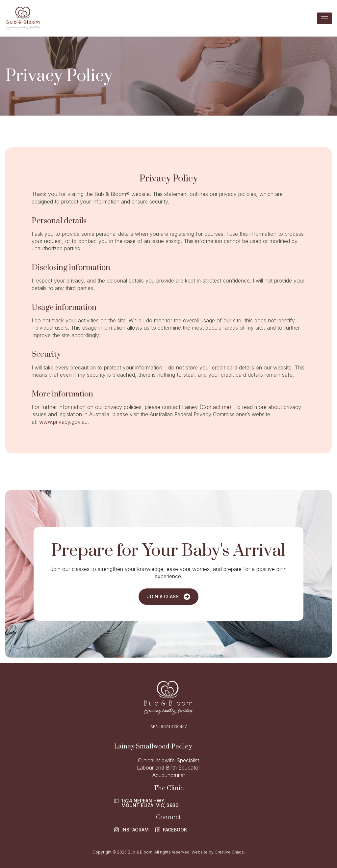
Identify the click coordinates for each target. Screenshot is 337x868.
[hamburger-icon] (324, 18)
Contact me (215, 407)
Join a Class (168, 597)
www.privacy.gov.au (63, 422)
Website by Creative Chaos (218, 852)
